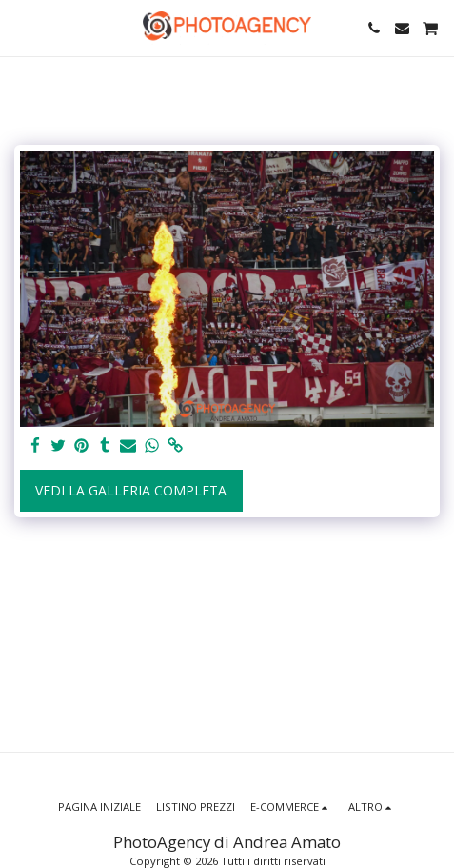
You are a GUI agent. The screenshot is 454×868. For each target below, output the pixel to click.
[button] (21, 27)
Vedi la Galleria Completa (131, 490)
